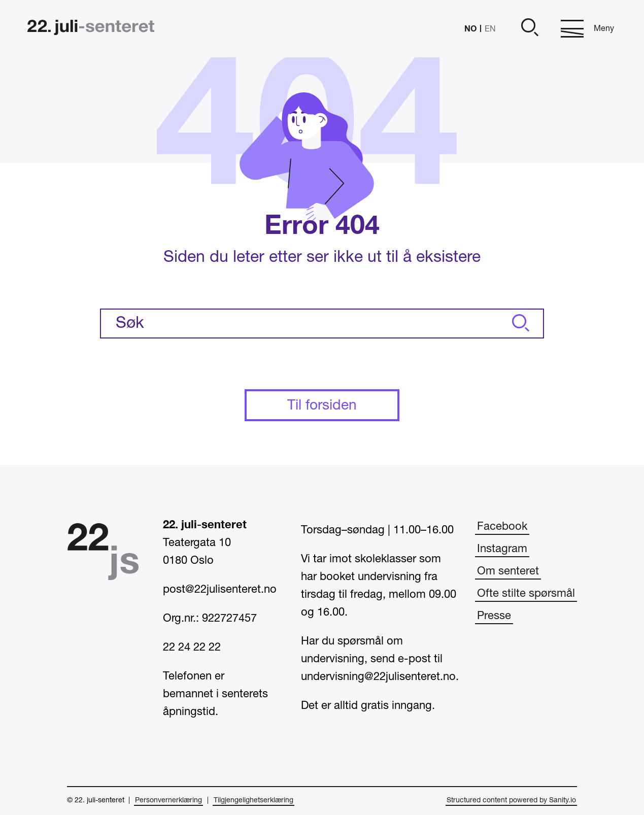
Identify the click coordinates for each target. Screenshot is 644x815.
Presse (494, 616)
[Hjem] (91, 29)
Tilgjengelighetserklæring (253, 801)
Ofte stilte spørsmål (526, 594)
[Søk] (519, 324)
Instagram (502, 549)
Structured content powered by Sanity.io (511, 801)
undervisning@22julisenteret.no (378, 677)
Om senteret (508, 571)
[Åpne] (528, 29)
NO (470, 28)
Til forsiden (322, 406)
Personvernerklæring (168, 801)
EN (490, 29)
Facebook (502, 527)
